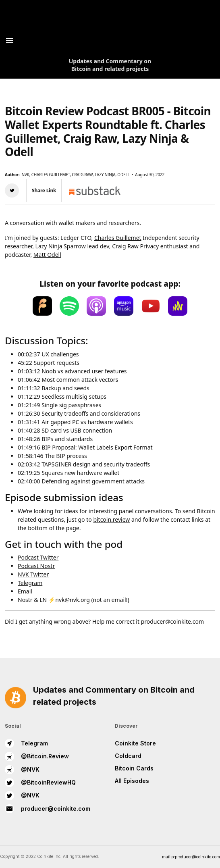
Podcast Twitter (38, 557)
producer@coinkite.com (48, 809)
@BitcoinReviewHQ (40, 783)
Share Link (44, 190)
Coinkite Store (135, 743)
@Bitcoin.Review (37, 756)
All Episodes (132, 781)
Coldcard (128, 756)
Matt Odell (47, 255)
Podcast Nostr (36, 566)
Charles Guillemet (118, 238)
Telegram (30, 583)
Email (25, 591)
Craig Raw (125, 246)
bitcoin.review (111, 519)
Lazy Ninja (49, 246)
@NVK (22, 770)
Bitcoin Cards (134, 768)
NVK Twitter (33, 574)
